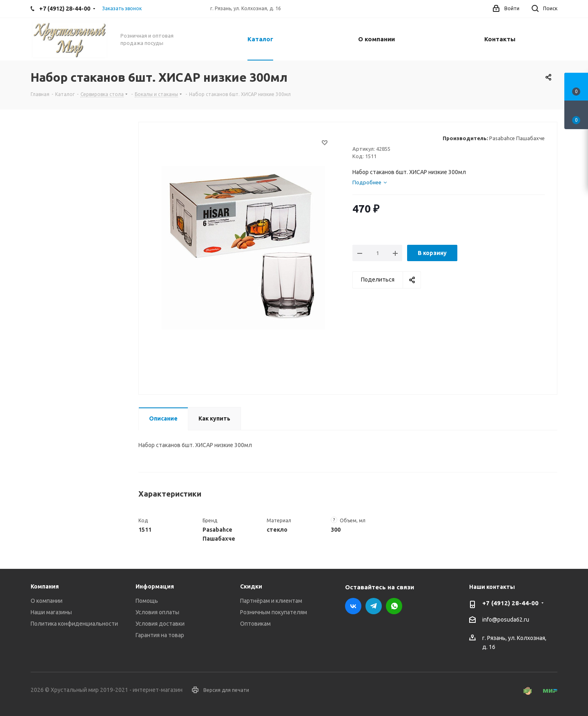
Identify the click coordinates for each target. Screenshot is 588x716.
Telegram (374, 606)
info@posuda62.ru (506, 620)
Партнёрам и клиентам (271, 601)
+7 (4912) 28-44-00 (510, 603)
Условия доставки (160, 624)
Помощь (147, 601)
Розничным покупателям (274, 612)
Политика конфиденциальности (74, 624)
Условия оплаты (157, 612)
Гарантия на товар (160, 635)
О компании (47, 601)
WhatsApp (394, 606)
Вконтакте (353, 606)
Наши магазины (51, 612)
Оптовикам (255, 624)
